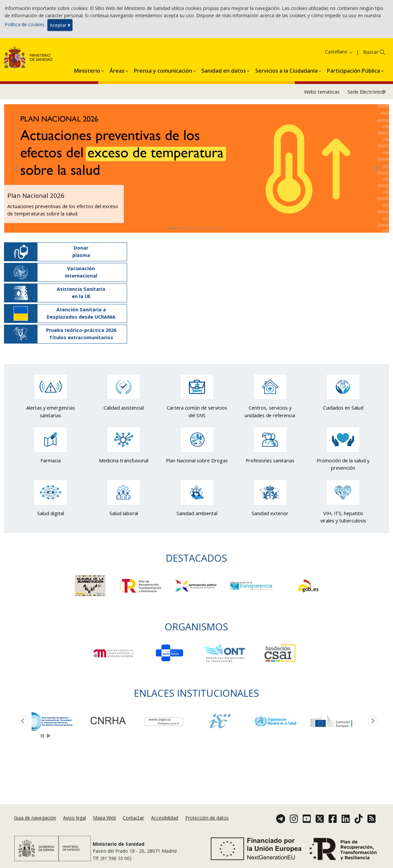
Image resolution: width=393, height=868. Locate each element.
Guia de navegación (35, 818)
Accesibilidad (165, 818)
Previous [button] (22, 721)
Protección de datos (207, 818)
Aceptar (60, 25)
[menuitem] (87, 70)
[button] (87, 70)
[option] (59, 721)
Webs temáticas (322, 92)
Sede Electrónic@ (367, 92)
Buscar (371, 52)
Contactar (133, 818)
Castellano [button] (339, 52)
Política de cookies (25, 24)
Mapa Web (105, 818)
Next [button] (371, 721)
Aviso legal (75, 818)
